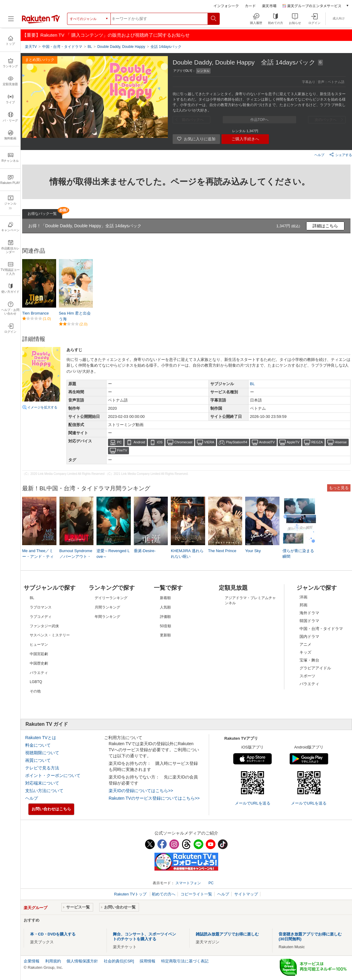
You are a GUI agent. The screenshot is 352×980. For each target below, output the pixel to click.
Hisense (341, 442)
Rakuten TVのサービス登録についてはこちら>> (154, 798)
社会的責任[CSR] (119, 961)
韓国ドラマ (309, 621)
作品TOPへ (259, 120)
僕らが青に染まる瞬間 (298, 553)
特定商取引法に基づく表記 (185, 961)
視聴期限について (42, 753)
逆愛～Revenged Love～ (113, 553)
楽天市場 (269, 6)
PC (119, 442)
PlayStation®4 (237, 442)
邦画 (303, 605)
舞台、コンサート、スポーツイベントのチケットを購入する (144, 937)
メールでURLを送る (253, 803)
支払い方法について (44, 791)
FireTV (122, 450)
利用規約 (53, 961)
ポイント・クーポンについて (53, 775)
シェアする (341, 155)
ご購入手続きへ (245, 139)
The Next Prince (222, 551)
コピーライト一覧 (196, 894)
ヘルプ (319, 155)
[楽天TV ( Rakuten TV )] (41, 21)
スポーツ (307, 676)
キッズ (305, 652)
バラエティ (309, 684)
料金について (38, 745)
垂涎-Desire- (145, 551)
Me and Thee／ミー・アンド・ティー (38, 556)
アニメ (305, 644)
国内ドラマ (309, 637)
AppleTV (293, 442)
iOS (160, 442)
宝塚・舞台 (309, 660)
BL (252, 384)
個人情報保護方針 (82, 961)
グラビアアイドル (315, 668)
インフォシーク (226, 6)
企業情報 (32, 961)
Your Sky (253, 551)
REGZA (317, 442)
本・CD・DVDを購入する (53, 934)
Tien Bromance (36, 313)
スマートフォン (188, 883)
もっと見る (339, 488)
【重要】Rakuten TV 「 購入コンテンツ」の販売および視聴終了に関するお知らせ (106, 35)
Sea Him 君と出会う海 (75, 316)
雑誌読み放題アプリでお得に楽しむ (227, 934)
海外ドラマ (309, 613)
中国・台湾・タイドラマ (321, 629)
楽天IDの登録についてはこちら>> (141, 791)
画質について (38, 760)
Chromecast (183, 442)
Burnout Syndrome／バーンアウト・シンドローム (76, 556)
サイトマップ (246, 894)
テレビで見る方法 (42, 768)
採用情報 (147, 961)
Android (139, 442)
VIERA (209, 442)
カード (250, 6)
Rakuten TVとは (41, 738)
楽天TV (31, 47)
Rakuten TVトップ (131, 894)
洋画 (303, 597)
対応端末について (42, 783)
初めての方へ (164, 894)
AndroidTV (267, 442)
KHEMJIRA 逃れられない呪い (187, 553)
